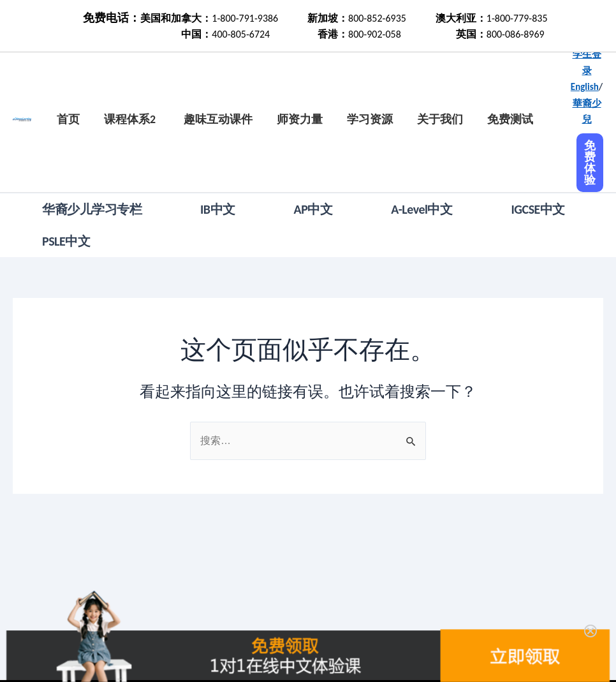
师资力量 (300, 119)
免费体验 (590, 163)
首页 (68, 119)
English (585, 87)
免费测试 (510, 119)
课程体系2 (130, 119)
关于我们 (440, 119)
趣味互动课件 (218, 119)
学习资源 (370, 119)
